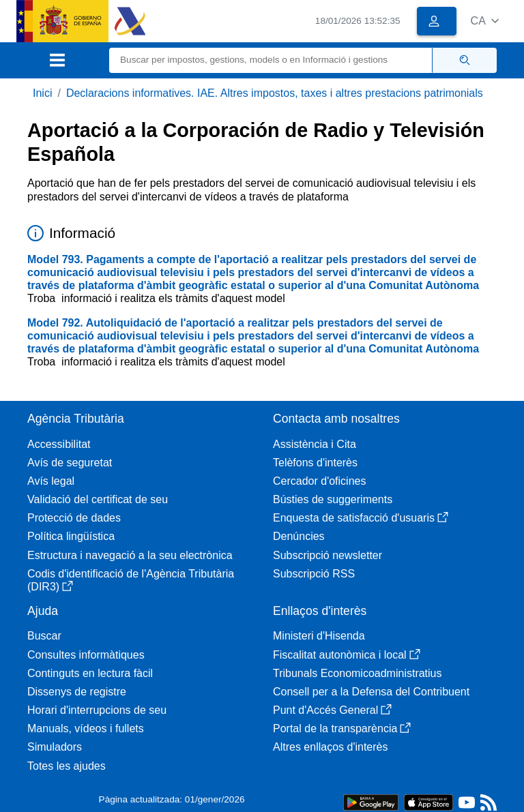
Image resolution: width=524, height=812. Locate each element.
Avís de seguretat (70, 463)
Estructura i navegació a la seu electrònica (130, 555)
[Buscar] (271, 60)
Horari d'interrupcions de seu (97, 710)
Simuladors (55, 747)
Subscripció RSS (314, 574)
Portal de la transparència (342, 728)
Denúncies (299, 536)
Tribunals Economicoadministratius (358, 673)
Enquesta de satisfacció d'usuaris (361, 518)
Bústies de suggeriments (333, 499)
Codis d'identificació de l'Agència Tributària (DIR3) (131, 580)
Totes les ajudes (67, 766)
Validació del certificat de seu (98, 499)
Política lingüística (71, 536)
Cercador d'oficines (319, 481)
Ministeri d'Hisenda (319, 636)
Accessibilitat (59, 444)
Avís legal (51, 481)
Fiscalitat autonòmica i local (347, 655)
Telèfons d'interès (315, 463)
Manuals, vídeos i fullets (86, 728)
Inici (42, 93)
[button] (485, 21)
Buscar (44, 636)
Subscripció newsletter (327, 555)
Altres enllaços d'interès (330, 747)
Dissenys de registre (77, 692)
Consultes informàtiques (86, 655)
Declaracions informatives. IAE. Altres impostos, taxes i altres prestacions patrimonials (275, 93)
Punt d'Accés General (332, 710)
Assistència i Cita (315, 444)
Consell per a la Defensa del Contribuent (371, 692)
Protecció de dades (74, 518)
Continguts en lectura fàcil (90, 673)
